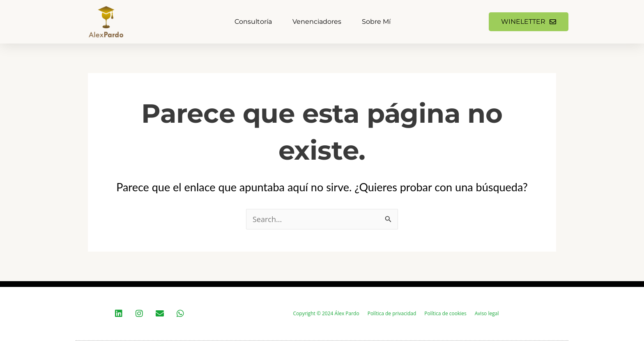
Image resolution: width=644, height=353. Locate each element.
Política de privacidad (392, 313)
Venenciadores (317, 22)
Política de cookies (445, 313)
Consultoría (253, 22)
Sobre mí (376, 22)
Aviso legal (487, 313)
